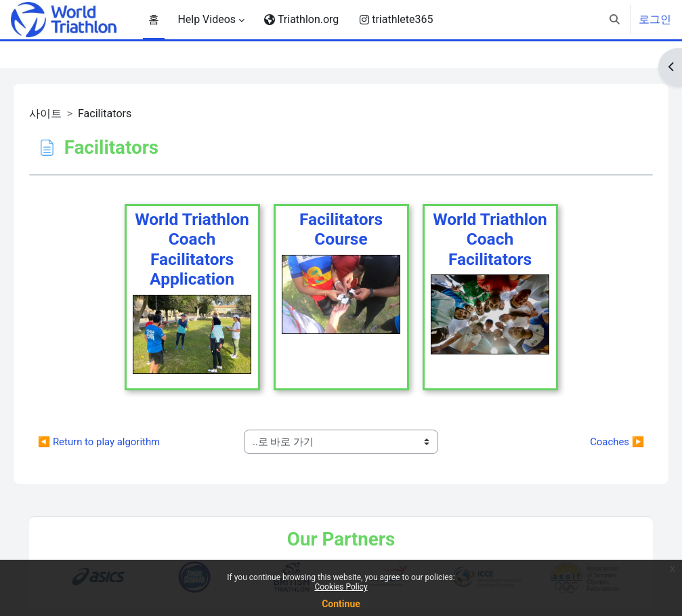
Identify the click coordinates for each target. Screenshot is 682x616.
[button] (615, 20)
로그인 (655, 19)
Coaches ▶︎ (598, 442)
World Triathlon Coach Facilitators (490, 239)
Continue (341, 604)
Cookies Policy (341, 587)
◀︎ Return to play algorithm (118, 442)
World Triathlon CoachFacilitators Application (192, 249)
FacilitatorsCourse (341, 229)
